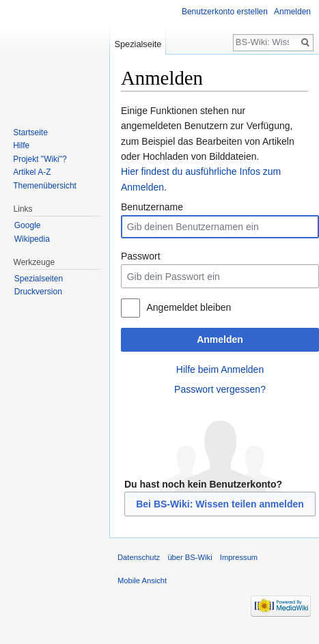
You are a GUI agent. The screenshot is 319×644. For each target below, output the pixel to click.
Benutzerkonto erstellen (225, 12)
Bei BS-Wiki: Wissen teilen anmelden (220, 504)
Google (28, 225)
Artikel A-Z (32, 172)
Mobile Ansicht (142, 580)
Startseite (30, 132)
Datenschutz (139, 557)
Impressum (239, 557)
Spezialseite (138, 44)
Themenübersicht (45, 186)
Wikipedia (32, 239)
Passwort (141, 256)
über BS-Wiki (190, 557)
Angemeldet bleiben (189, 307)
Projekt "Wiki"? (40, 159)
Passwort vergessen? (220, 389)
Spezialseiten (39, 279)
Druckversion (38, 292)
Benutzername (152, 207)
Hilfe (21, 145)
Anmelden (220, 339)
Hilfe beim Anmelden (220, 369)
